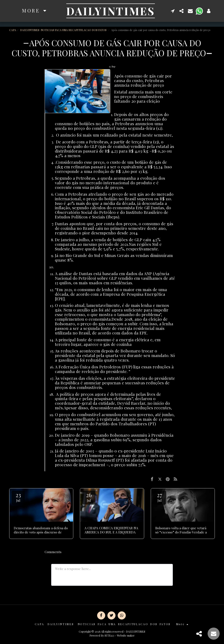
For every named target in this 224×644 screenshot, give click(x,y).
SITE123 (109, 635)
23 (18, 497)
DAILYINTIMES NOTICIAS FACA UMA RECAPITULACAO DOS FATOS (64, 30)
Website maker (126, 635)
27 (160, 497)
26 (89, 497)
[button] (173, 11)
